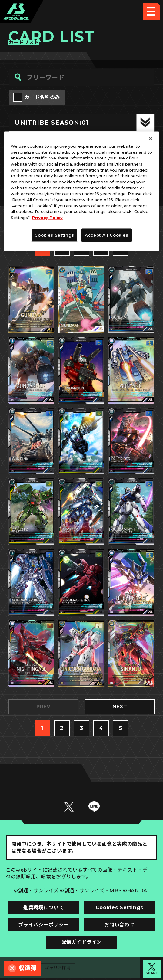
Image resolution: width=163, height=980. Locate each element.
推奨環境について (43, 909)
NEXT (120, 708)
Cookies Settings (120, 909)
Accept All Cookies (107, 235)
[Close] (151, 139)
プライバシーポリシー (43, 926)
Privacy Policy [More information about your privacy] (47, 218)
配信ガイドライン (81, 944)
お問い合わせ (120, 926)
